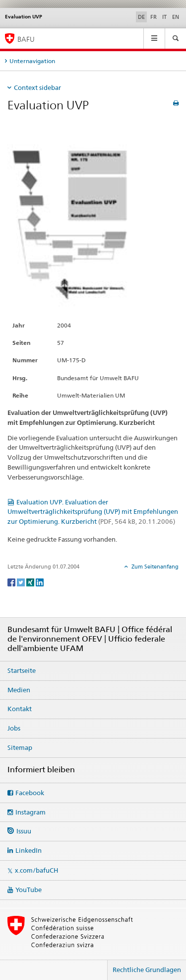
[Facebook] (12, 582)
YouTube (29, 890)
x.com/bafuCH (36, 870)
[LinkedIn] (40, 582)
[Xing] (31, 582)
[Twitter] (22, 582)
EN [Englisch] (176, 17)
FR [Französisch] (154, 17)
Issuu (24, 831)
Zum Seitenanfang (154, 567)
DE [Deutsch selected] (141, 17)
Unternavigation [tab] (32, 61)
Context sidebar (37, 87)
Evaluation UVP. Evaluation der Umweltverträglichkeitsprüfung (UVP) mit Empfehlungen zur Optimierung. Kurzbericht (93, 512)
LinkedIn (29, 850)
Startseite (22, 670)
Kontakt (20, 709)
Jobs (14, 728)
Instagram (31, 812)
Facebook (30, 793)
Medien (19, 690)
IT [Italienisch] (164, 17)
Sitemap (20, 747)
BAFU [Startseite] (26, 39)
